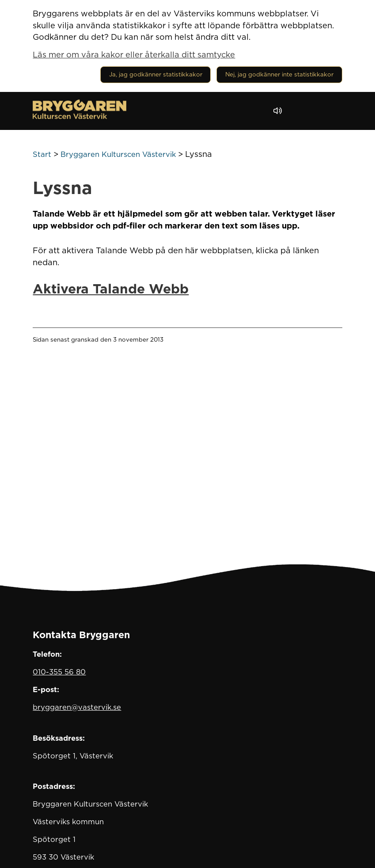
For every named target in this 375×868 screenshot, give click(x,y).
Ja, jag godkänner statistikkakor (156, 74)
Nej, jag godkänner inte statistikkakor (279, 74)
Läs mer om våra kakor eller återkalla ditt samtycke (134, 54)
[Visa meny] (331, 111)
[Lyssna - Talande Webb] (280, 111)
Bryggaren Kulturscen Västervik (118, 154)
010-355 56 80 (59, 672)
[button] (303, 111)
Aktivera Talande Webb (111, 289)
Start (42, 154)
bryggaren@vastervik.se (77, 707)
